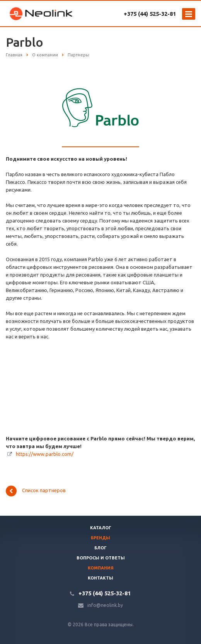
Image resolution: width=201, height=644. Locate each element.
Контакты (100, 578)
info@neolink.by (105, 605)
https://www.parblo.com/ (45, 454)
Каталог (101, 528)
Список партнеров (36, 491)
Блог (100, 548)
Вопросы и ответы (101, 558)
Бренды (100, 538)
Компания (101, 568)
